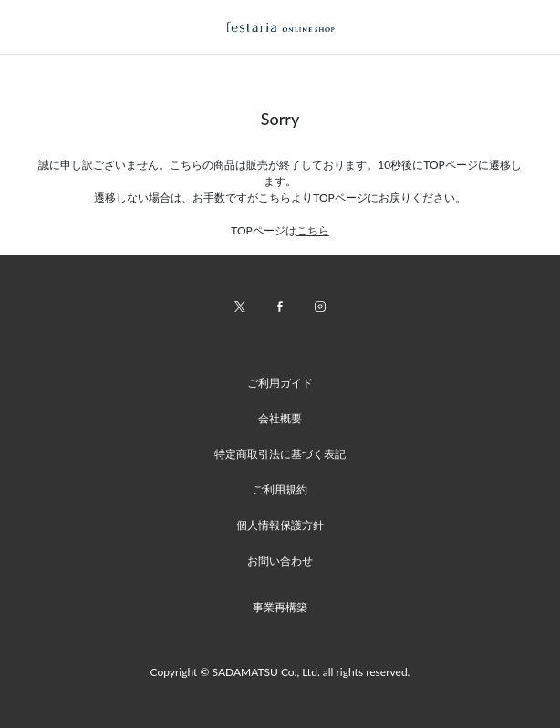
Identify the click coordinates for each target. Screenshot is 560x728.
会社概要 (280, 418)
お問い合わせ (280, 561)
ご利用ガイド (280, 383)
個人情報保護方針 (280, 525)
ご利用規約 (280, 489)
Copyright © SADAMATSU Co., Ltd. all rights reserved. (280, 672)
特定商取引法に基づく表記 (280, 454)
